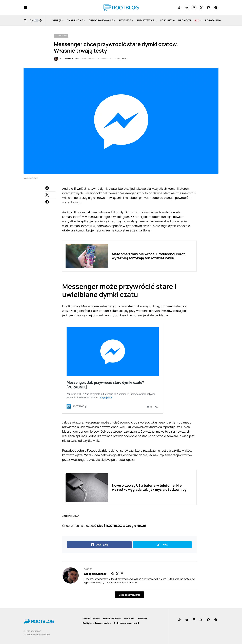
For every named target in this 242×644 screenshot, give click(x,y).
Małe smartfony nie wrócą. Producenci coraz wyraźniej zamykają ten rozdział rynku (149, 256)
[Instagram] (194, 8)
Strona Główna (91, 619)
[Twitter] (201, 8)
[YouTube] (187, 8)
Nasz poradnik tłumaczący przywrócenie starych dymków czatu (136, 311)
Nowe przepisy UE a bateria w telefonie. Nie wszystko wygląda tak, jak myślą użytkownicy (149, 487)
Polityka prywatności (126, 623)
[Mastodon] (209, 8)
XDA (76, 516)
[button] (25, 8)
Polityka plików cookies (97, 623)
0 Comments (122, 59)
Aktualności (61, 36)
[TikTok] (179, 8)
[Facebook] (216, 8)
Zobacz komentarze (129, 595)
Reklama (129, 619)
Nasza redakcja (112, 619)
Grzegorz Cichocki (96, 574)
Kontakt (142, 619)
